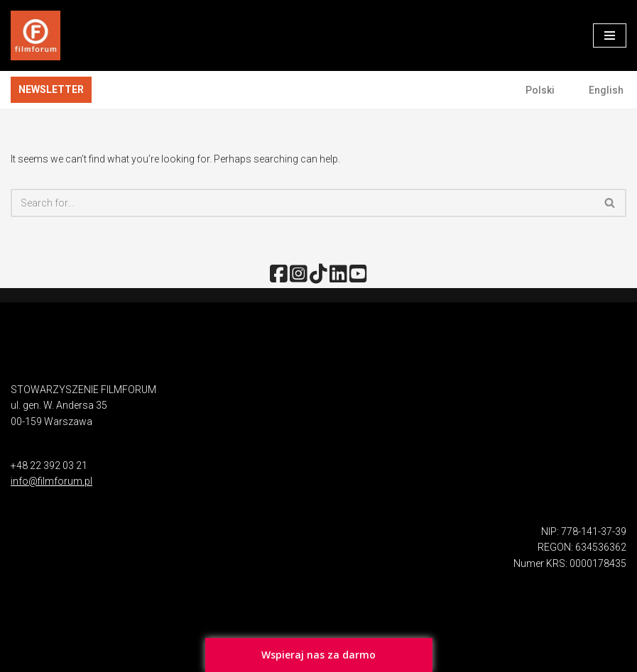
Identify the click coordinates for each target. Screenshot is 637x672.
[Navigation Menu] (610, 35)
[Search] (303, 203)
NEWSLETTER (51, 89)
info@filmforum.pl (51, 481)
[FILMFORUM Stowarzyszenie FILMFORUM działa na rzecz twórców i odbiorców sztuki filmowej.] (36, 35)
